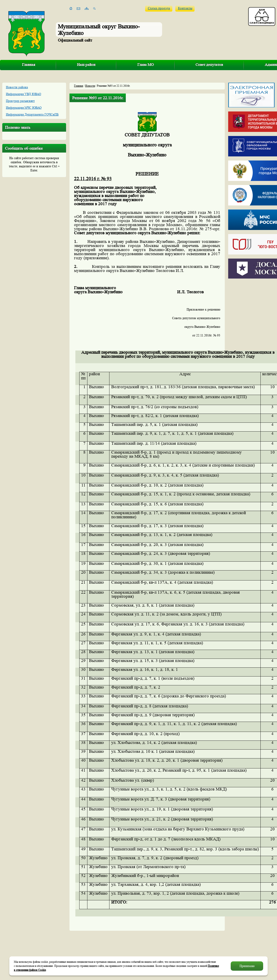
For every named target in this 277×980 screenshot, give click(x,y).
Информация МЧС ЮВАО (24, 108)
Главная (29, 65)
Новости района (17, 87)
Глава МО (146, 65)
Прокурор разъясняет (20, 101)
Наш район (86, 65)
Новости (90, 86)
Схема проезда (159, 8)
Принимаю (247, 966)
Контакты (185, 8)
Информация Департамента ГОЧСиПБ (32, 114)
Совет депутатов (209, 65)
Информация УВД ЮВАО (23, 94)
